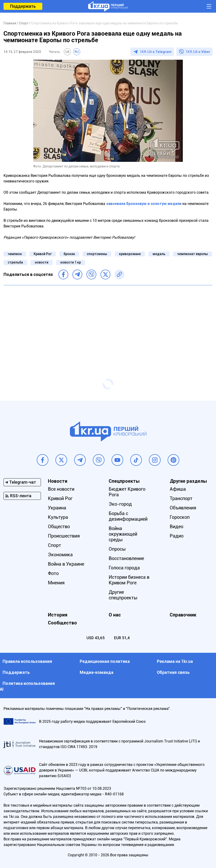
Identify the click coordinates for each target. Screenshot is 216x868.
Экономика (60, 555)
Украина (57, 508)
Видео (176, 527)
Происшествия (64, 536)
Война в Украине (66, 564)
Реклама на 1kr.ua (175, 661)
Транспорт (181, 498)
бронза (69, 254)
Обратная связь (173, 672)
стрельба (15, 262)
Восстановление (126, 558)
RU (77, 52)
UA (67, 52)
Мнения (56, 583)
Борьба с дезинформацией (128, 516)
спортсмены (97, 254)
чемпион (15, 254)
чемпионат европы (193, 254)
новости (42, 262)
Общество (59, 527)
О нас (115, 615)
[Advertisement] (108, 323)
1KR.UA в (156, 52)
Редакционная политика (105, 661)
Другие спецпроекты (123, 595)
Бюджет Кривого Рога (127, 492)
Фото (53, 573)
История (58, 615)
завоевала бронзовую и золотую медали (144, 204)
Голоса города (124, 568)
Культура (58, 517)
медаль (159, 254)
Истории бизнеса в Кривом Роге (129, 580)
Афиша (178, 489)
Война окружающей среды (123, 534)
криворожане (130, 254)
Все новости (61, 489)
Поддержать (23, 6)
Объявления (183, 508)
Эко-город (120, 504)
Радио (177, 536)
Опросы (117, 549)
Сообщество (62, 623)
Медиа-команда (97, 672)
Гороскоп (180, 517)
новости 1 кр (71, 262)
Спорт (54, 545)
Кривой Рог (43, 254)
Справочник (183, 615)
